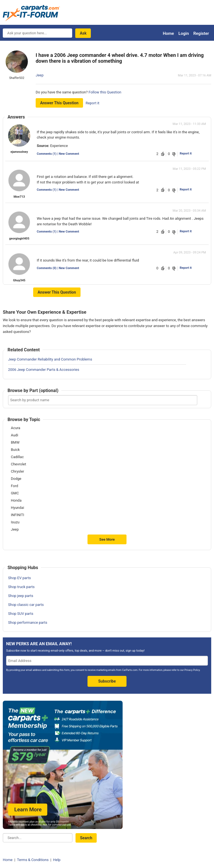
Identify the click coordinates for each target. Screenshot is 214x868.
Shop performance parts (28, 622)
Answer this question (59, 103)
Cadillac (17, 457)
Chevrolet (19, 464)
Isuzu (15, 522)
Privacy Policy (192, 670)
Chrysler (17, 472)
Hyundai (17, 508)
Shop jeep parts (21, 596)
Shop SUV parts (21, 614)
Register (201, 33)
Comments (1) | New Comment (58, 154)
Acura (16, 428)
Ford (14, 486)
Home (168, 33)
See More (107, 539)
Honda (16, 501)
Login (183, 33)
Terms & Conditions (33, 860)
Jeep (40, 75)
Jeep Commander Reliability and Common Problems (50, 359)
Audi (14, 435)
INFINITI (17, 515)
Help (57, 860)
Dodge (16, 479)
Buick (15, 450)
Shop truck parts (21, 587)
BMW (15, 443)
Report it (92, 103)
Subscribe (107, 681)
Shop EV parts (20, 578)
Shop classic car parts (26, 605)
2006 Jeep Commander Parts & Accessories (44, 370)
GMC (15, 493)
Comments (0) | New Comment (58, 268)
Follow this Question (105, 92)
